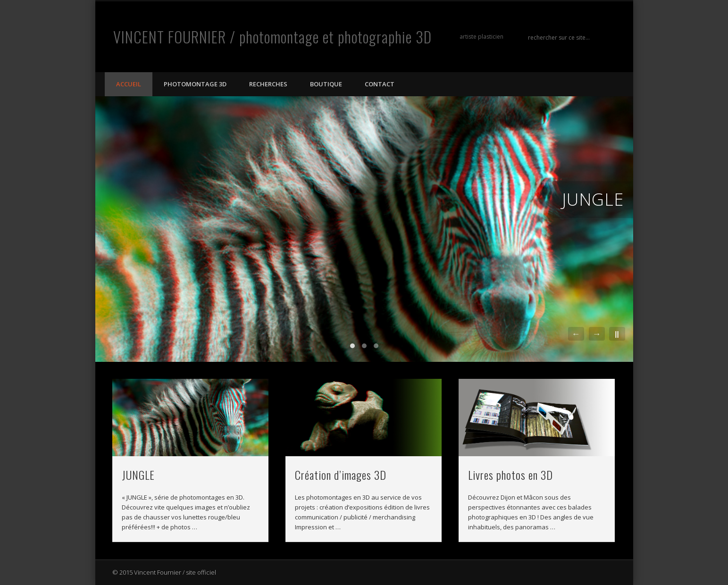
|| (617, 334)
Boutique (326, 84)
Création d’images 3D (341, 475)
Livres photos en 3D (510, 475)
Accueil (129, 84)
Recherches (268, 84)
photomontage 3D (195, 84)
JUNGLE (593, 199)
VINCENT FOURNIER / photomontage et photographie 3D (272, 37)
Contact (380, 84)
